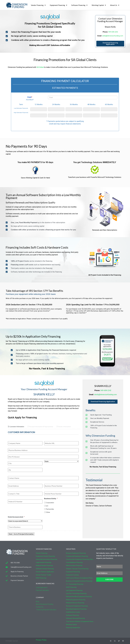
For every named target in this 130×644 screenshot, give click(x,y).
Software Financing (79, 5)
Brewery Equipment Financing (76, 553)
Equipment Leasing (72, 575)
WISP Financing (41, 578)
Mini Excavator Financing (74, 565)
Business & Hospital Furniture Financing (79, 581)
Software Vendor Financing (45, 569)
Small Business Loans (73, 612)
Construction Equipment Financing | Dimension (80, 559)
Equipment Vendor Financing (45, 556)
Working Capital (99, 5)
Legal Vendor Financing (44, 562)
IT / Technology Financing (75, 584)
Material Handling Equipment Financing (79, 596)
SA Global (40, 67)
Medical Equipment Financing (76, 600)
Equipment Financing (58, 5)
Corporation (50, 503)
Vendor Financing (38, 5)
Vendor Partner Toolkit (44, 575)
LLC (47, 506)
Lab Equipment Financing (74, 590)
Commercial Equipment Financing (77, 556)
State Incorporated (16, 517)
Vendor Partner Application (45, 572)
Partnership (50, 509)
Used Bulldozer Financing (74, 562)
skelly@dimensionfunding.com (113, 36)
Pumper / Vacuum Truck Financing (77, 569)
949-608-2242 (113, 32)
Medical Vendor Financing (44, 565)
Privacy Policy (41, 640)
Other (48, 512)
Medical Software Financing (75, 603)
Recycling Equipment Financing (76, 609)
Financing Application (73, 627)
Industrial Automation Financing (46, 559)
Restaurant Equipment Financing (77, 606)
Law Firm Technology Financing (76, 593)
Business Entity (51, 498)
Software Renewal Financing (75, 618)
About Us (115, 5)
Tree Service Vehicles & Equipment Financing (80, 621)
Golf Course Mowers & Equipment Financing (80, 578)
